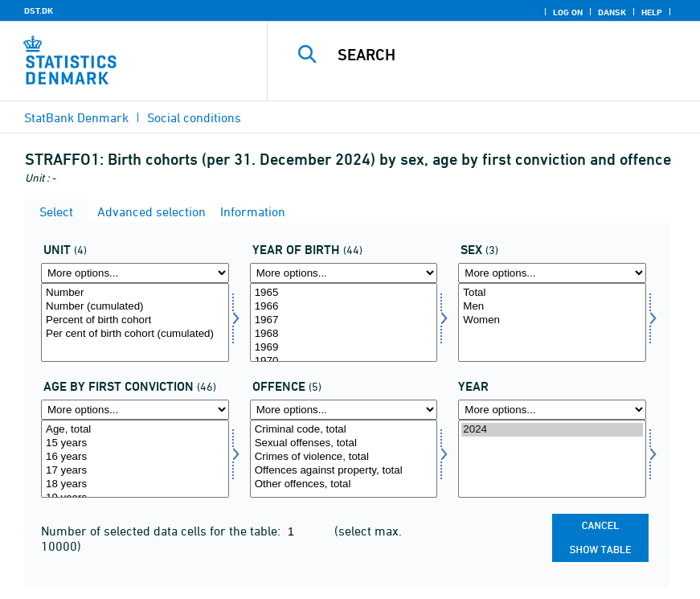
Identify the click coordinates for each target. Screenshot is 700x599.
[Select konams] (552, 322)
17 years (135, 471)
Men (552, 307)
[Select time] (552, 459)
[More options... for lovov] (344, 410)
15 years (135, 443)
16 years (135, 457)
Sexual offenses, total (344, 443)
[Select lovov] (344, 459)
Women (552, 320)
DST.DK (39, 10)
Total (552, 293)
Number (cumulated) (135, 307)
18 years (135, 484)
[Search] (502, 55)
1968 (344, 334)
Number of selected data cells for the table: (162, 531)
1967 (344, 320)
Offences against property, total (344, 471)
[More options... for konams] (552, 273)
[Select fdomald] (135, 459)
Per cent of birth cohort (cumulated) (135, 334)
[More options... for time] (552, 410)
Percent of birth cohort (135, 320)
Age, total (135, 430)
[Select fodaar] (344, 322)
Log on (568, 12)
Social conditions (194, 117)
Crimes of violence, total (344, 457)
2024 (552, 430)
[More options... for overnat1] (135, 273)
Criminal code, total (344, 430)
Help (652, 12)
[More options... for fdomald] (135, 410)
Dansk (612, 12)
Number (135, 293)
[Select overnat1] (135, 322)
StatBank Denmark (76, 117)
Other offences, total (344, 484)
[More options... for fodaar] (344, 273)
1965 (344, 293)
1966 (344, 307)
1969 (344, 348)
